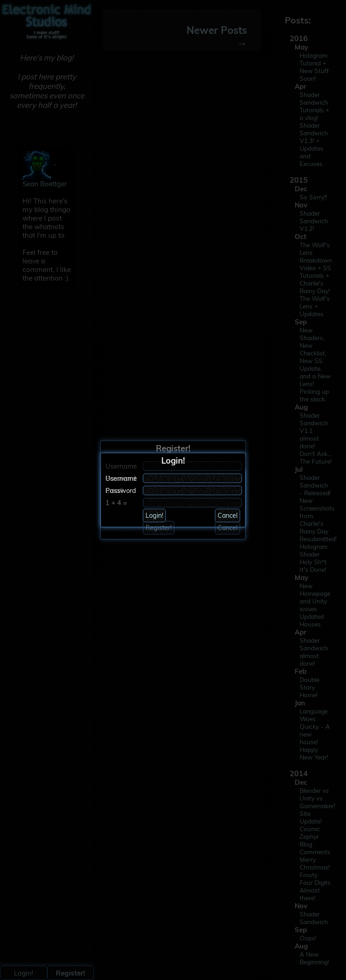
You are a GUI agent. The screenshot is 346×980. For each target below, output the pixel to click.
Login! (154, 515)
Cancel (228, 515)
